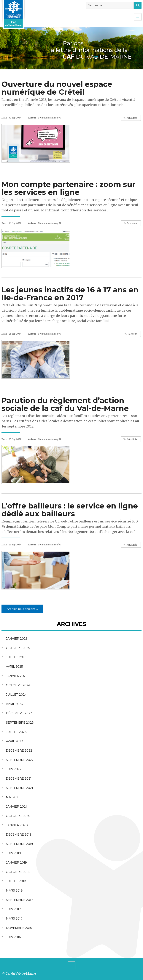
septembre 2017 (19, 900)
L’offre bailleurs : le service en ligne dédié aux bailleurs (70, 510)
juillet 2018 (16, 881)
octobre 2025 (18, 648)
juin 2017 (13, 909)
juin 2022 (14, 769)
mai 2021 (13, 797)
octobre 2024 (18, 685)
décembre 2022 (19, 751)
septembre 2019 (19, 844)
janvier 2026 (17, 639)
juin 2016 (13, 937)
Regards (132, 334)
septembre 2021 (19, 788)
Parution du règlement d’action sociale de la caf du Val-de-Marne (65, 404)
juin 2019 (13, 853)
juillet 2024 (16, 695)
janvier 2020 (17, 825)
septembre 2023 (20, 723)
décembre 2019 (19, 835)
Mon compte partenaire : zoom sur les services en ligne (69, 188)
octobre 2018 (18, 872)
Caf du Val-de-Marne (21, 973)
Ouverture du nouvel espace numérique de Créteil (57, 88)
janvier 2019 (16, 863)
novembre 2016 (19, 928)
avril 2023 (15, 741)
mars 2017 (14, 919)
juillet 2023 (16, 732)
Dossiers (132, 223)
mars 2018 (14, 891)
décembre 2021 (19, 779)
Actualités (132, 118)
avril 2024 (15, 704)
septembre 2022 (20, 760)
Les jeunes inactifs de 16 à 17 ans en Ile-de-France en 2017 (70, 294)
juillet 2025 (16, 657)
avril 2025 (14, 667)
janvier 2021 (16, 807)
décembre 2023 (19, 713)
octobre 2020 (18, 816)
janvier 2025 (17, 676)
